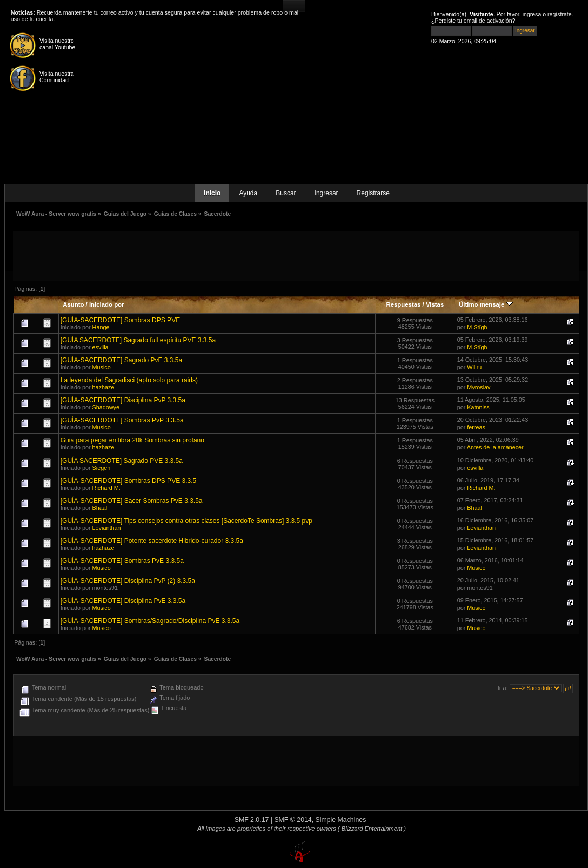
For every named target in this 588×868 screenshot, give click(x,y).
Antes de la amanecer (495, 447)
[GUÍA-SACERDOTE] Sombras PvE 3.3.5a (122, 561)
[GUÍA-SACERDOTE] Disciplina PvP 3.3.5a (123, 400)
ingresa (532, 14)
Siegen (102, 468)
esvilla (101, 347)
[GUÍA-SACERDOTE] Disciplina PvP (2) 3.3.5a (128, 581)
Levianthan (107, 528)
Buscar (286, 193)
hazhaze (103, 387)
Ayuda (248, 193)
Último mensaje (486, 304)
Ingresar (326, 193)
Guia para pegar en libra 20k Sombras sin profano (132, 440)
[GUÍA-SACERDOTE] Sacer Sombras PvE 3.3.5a (132, 501)
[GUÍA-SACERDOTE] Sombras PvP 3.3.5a (122, 420)
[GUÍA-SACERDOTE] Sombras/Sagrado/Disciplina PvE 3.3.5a (150, 621)
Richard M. (106, 488)
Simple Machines (341, 820)
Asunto (73, 304)
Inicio (212, 193)
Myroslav (479, 387)
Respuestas (403, 304)
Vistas (435, 304)
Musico (102, 367)
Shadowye (106, 407)
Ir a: (503, 688)
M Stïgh (477, 327)
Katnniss (478, 407)
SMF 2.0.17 (252, 820)
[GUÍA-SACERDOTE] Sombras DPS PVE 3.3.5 (128, 481)
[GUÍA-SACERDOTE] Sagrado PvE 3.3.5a (121, 360)
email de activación (488, 21)
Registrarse (373, 193)
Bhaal (100, 508)
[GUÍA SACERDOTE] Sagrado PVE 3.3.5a (122, 461)
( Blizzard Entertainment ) (372, 829)
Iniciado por (107, 304)
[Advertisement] (296, 255)
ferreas (476, 427)
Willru (474, 367)
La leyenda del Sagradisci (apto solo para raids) (129, 380)
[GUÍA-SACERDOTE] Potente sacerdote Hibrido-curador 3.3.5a (152, 541)
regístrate (560, 14)
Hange (101, 327)
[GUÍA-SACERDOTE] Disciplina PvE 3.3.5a (123, 601)
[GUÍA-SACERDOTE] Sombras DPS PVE (120, 320)
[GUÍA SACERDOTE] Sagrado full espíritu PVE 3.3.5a (138, 340)
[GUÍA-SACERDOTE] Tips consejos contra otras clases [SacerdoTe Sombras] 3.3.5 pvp (186, 521)
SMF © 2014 (293, 820)
